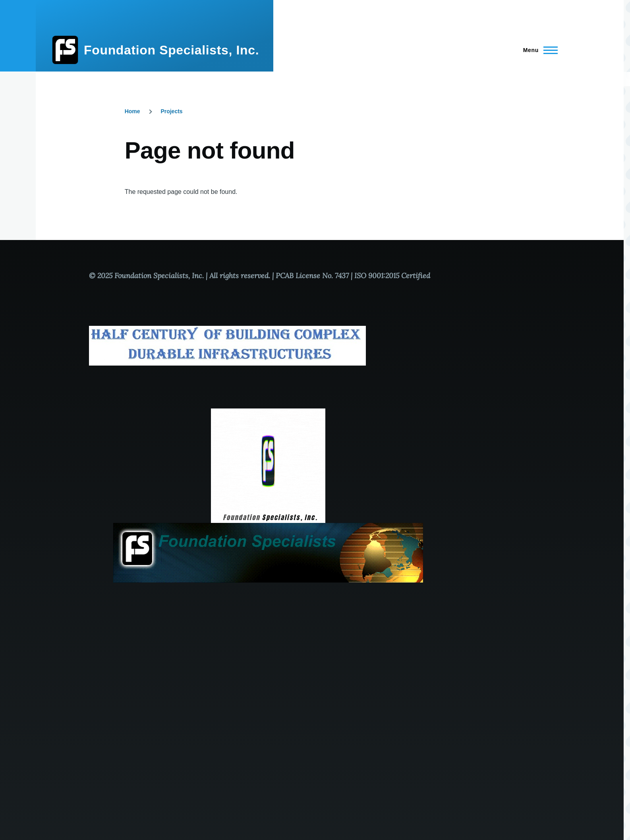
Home (132, 111)
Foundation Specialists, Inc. (171, 50)
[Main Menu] (538, 50)
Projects (171, 111)
